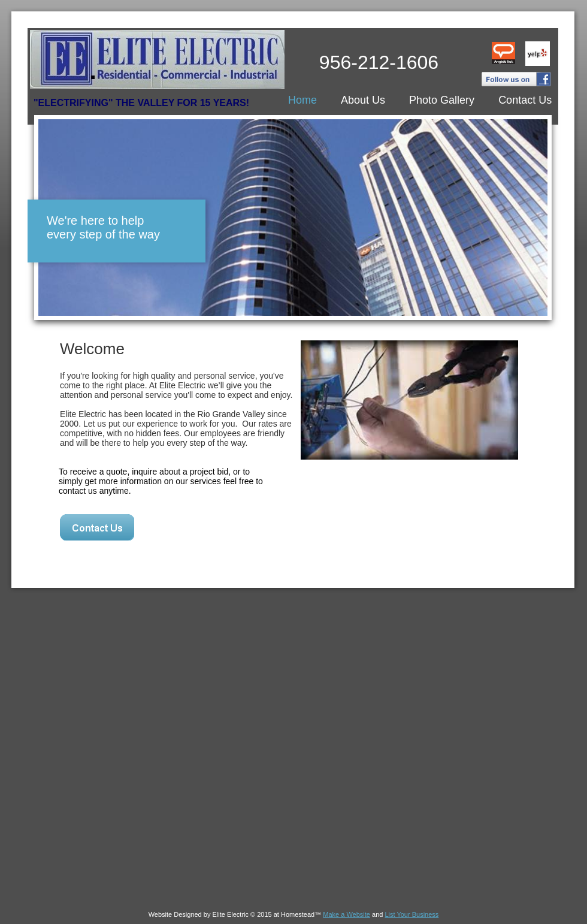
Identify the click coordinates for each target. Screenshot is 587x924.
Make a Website (347, 914)
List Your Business (411, 914)
